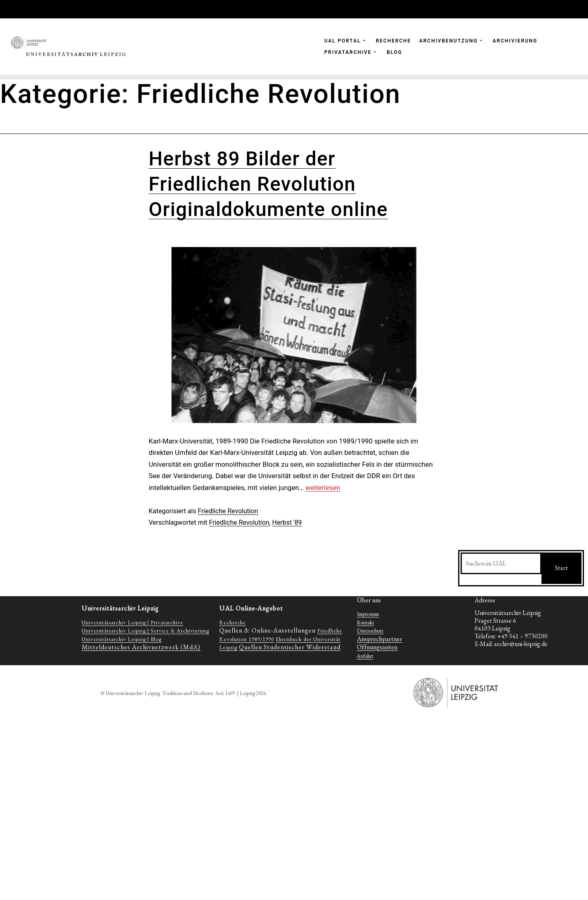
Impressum (368, 614)
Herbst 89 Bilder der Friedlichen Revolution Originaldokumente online (268, 184)
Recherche (233, 623)
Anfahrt (365, 656)
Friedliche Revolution (228, 511)
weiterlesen (323, 488)
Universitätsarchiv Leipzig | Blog (121, 639)
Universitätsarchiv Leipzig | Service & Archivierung (145, 631)
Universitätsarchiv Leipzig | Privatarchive (133, 623)
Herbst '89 (287, 522)
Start (561, 568)
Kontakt (365, 623)
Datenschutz (370, 631)
